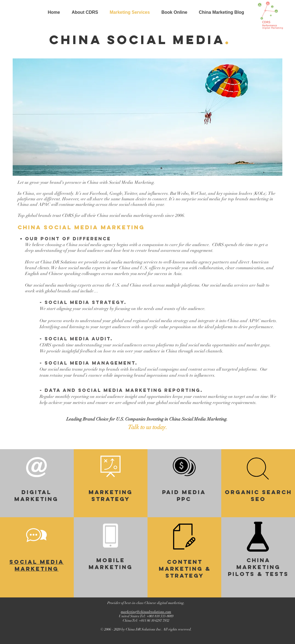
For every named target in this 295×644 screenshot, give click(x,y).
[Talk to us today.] (147, 427)
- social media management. (89, 363)
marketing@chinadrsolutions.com (146, 612)
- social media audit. (76, 339)
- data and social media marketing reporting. (121, 390)
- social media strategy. (83, 302)
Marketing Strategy (111, 495)
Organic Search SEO (258, 495)
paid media (184, 492)
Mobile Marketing (111, 564)
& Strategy (188, 572)
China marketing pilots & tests (258, 567)
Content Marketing (181, 565)
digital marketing (36, 495)
